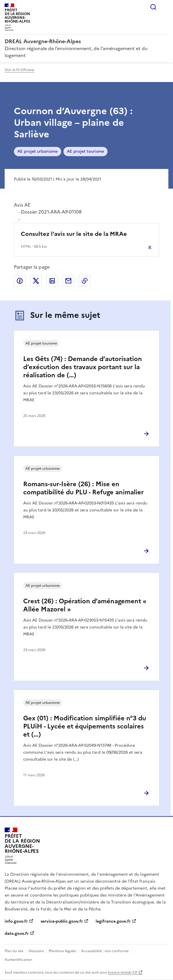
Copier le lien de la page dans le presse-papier (85, 281)
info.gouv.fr (16, 921)
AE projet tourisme (85, 151)
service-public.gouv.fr (62, 921)
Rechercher (153, 7)
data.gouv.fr (17, 933)
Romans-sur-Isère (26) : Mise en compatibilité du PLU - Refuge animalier (83, 488)
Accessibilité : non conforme (105, 951)
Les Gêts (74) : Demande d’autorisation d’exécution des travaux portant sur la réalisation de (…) (83, 367)
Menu (165, 7)
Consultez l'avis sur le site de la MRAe (74, 234)
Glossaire (36, 951)
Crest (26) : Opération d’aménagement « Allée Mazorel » (85, 605)
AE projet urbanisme (38, 151)
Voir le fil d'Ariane (19, 70)
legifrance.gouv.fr (113, 921)
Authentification (18, 960)
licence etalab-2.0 (122, 972)
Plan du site (14, 951)
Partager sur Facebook (20, 281)
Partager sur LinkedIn (52, 281)
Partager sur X (36, 281)
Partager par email (68, 281)
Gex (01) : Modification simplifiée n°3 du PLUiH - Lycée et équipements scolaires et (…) (85, 726)
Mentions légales (62, 951)
